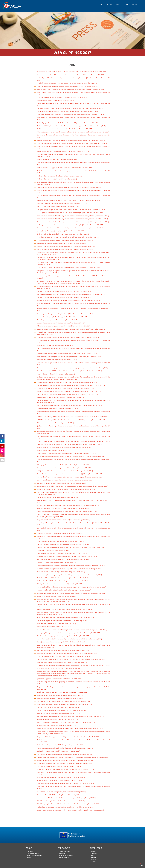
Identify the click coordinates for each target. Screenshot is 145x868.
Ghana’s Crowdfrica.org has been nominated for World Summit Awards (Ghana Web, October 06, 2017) (69, 391)
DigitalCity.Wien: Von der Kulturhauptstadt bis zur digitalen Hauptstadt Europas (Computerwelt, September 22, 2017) (73, 441)
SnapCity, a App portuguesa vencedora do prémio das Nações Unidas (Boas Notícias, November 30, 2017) (70, 115)
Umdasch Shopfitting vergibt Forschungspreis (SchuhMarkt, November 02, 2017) (62, 317)
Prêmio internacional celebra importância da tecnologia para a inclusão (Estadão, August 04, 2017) (68, 512)
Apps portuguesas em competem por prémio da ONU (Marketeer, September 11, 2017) (64, 468)
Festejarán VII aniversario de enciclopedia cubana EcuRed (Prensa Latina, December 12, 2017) (67, 83)
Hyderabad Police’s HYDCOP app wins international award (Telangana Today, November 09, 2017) (68, 237)
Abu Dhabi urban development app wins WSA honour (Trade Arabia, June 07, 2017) (63, 560)
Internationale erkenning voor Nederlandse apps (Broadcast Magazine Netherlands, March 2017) (67, 653)
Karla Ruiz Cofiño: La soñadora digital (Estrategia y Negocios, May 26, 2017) (61, 572)
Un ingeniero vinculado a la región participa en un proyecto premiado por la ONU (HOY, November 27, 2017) (71, 140)
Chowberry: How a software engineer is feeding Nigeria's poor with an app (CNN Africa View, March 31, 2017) (71, 659)
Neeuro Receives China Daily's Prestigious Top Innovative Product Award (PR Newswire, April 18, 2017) (69, 639)
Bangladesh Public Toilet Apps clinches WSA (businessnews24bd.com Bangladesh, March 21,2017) (68, 737)
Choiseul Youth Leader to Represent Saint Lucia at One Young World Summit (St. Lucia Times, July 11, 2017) (71, 547)
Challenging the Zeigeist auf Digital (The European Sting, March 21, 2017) (60, 745)
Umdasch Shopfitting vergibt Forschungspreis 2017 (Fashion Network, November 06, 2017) (65, 291)
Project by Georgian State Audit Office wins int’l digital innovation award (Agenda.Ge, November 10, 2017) (70, 228)
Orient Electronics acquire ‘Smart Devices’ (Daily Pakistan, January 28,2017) (61, 801)
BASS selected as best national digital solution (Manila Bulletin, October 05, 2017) (62, 397)
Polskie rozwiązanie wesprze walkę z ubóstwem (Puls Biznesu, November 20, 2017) (63, 151)
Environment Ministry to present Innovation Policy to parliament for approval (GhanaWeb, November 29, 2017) (71, 126)
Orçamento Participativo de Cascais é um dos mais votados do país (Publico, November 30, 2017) (68, 112)
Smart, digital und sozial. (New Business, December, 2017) (55, 100)
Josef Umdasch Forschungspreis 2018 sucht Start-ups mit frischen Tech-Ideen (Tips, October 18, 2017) (69, 357)
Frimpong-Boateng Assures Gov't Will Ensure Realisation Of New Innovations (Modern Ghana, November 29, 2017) (73, 132)
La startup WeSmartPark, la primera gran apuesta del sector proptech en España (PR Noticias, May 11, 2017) (71, 593)
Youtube (94, 857)
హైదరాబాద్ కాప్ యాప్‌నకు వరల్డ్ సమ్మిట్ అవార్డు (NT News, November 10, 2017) (60, 231)
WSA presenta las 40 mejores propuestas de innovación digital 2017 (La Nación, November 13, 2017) (69, 200)
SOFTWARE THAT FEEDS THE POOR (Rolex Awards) (54, 627)
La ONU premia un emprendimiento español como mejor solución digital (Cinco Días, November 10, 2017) (70, 213)
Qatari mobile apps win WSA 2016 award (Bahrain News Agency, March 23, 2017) (62, 692)
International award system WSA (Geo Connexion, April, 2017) (56, 624)
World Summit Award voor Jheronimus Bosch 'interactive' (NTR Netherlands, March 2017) (65, 656)
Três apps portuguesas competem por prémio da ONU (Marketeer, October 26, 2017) (63, 326)
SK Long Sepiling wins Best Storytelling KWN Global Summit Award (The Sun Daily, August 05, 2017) (68, 506)
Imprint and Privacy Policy (35, 855)
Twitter (93, 855)
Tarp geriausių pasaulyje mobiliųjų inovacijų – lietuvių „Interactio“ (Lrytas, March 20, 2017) (65, 748)
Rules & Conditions (33, 853)
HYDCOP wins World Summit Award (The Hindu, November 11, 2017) (59, 207)
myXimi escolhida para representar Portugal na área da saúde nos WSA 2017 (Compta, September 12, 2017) (71, 457)
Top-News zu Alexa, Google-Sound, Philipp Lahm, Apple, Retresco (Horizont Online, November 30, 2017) (70, 109)
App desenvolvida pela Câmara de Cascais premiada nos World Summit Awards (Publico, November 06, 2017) (71, 294)
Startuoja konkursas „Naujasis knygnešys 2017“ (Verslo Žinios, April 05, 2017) (61, 642)
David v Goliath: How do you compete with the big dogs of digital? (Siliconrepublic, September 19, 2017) (69, 444)
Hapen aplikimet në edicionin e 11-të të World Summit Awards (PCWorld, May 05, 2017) (64, 609)
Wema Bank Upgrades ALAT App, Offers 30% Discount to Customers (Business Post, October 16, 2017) (69, 371)
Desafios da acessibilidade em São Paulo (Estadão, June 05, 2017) (58, 563)
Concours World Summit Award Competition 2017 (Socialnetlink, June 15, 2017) (62, 553)
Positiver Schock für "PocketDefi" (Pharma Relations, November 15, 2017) (60, 176)
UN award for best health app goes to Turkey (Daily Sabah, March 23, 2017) (61, 695)
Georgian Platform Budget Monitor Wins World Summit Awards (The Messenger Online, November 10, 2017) (71, 210)
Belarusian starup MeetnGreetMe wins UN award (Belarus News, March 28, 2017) (62, 662)
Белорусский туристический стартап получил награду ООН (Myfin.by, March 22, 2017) (65, 704)
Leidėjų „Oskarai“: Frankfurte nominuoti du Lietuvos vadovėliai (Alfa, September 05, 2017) (65, 471)
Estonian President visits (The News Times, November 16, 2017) (57, 160)
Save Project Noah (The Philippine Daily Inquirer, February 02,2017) (58, 795)
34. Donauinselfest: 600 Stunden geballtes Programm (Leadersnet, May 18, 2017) (62, 581)
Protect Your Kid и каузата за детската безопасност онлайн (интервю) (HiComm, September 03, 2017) (70, 474)
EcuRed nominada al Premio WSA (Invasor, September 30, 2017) (57, 409)
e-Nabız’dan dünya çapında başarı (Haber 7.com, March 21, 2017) (58, 719)
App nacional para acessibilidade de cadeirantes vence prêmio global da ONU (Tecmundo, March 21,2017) (70, 716)
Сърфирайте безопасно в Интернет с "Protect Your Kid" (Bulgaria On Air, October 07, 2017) (66, 388)
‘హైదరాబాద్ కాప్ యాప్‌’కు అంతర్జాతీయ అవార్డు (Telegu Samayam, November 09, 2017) (63, 234)
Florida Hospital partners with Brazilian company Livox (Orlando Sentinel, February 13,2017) (66, 769)
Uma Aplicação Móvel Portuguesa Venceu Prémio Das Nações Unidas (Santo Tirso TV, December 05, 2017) (71, 89)
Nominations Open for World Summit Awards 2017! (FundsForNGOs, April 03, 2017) (63, 650)
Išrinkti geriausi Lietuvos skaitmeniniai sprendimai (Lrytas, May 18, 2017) (60, 584)
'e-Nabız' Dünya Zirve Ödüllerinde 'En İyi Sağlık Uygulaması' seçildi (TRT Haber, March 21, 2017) (67, 722)
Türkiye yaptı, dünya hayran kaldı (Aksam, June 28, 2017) (55, 550)
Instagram (94, 860)
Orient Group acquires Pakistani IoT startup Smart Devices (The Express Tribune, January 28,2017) (68, 804)
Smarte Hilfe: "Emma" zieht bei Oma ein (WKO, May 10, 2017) (56, 596)
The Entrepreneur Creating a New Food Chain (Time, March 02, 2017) (59, 766)
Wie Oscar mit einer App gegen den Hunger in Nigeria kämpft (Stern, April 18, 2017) (63, 636)
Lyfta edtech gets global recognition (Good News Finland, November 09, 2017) (61, 243)
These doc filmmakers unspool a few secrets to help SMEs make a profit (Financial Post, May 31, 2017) (69, 569)
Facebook (94, 853)
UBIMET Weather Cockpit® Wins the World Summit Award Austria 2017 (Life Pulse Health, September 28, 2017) (72, 417)
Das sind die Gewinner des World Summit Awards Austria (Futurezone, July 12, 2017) (64, 544)
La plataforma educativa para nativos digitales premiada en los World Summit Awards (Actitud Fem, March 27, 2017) (73, 665)
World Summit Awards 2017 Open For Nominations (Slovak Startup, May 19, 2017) (63, 578)
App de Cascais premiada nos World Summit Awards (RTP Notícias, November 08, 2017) (65, 249)
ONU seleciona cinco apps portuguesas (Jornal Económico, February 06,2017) (61, 792)
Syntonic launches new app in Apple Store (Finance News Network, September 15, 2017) (65, 447)
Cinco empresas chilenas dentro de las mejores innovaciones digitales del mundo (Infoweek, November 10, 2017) (72, 219)
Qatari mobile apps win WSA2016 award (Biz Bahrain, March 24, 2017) (59, 679)
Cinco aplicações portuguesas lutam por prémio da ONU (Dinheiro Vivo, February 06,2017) (65, 784)
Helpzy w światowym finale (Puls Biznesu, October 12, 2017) (56, 374)
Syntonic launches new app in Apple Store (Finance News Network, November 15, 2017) (65, 168)
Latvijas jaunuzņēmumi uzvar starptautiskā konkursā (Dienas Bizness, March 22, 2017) (64, 701)
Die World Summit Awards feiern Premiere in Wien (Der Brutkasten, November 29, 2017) (65, 129)
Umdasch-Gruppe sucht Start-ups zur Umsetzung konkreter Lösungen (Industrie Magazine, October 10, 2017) (71, 385)
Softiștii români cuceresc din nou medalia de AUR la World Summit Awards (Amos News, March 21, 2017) (70, 729)
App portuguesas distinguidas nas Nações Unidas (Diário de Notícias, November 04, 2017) (65, 314)
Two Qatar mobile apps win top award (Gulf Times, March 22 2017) (58, 707)
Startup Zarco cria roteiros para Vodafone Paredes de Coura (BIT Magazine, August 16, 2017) (66, 489)
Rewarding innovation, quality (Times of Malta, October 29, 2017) (57, 320)
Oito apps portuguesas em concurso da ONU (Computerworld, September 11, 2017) (63, 465)
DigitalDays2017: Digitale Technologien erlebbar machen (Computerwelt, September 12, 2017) (66, 454)
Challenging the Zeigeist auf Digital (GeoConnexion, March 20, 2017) (58, 751)
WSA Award (63, 853)
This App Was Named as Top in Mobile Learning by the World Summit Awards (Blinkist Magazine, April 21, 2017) (72, 630)
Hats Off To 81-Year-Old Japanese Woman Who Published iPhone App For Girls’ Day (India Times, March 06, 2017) (73, 757)
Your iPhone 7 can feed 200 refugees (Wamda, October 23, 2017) (57, 345)
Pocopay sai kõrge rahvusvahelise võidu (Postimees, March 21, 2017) (59, 713)
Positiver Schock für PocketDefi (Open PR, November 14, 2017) (57, 179)
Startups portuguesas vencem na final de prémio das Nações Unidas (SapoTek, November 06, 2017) (68, 300)
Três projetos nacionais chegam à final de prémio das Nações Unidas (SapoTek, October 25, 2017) (68, 337)
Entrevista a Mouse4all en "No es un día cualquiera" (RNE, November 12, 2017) (62, 204)
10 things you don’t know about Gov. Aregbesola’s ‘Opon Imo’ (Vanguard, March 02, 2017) (65, 763)
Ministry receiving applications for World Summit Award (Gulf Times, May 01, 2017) (63, 621)
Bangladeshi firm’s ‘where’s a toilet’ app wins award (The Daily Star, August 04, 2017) (63, 520)
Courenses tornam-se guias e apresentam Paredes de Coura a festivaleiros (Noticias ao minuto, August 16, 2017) (72, 486)
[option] (72, 31)
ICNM (29, 857)
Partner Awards (64, 857)
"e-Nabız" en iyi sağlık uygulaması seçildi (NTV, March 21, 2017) (57, 726)
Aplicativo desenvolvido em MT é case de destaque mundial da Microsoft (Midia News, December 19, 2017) (70, 75)
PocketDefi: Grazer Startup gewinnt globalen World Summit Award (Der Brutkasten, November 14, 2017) (69, 187)
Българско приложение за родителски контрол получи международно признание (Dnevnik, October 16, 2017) (72, 368)
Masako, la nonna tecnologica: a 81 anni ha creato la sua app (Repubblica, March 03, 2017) (66, 760)
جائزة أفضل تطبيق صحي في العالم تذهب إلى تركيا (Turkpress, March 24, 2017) (61, 668)
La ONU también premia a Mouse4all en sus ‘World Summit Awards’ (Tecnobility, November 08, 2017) (69, 268)
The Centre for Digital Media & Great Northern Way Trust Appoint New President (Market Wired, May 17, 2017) (71, 587)
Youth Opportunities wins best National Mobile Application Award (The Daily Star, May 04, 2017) (67, 618)
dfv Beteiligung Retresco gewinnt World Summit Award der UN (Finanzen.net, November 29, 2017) (68, 123)
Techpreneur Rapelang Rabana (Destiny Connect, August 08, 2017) (58, 497)
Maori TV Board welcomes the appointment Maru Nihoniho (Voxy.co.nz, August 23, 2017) (65, 480)
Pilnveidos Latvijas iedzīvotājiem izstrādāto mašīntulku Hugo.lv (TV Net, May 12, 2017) (64, 590)
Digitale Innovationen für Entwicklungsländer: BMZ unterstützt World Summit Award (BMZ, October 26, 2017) (71, 329)
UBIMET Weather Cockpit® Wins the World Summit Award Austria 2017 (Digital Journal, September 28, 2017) (71, 420)
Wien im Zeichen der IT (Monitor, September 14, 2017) (54, 450)
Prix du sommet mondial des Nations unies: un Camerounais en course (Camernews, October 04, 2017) (69, 406)
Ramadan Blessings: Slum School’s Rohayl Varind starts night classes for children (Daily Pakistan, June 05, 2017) (72, 566)
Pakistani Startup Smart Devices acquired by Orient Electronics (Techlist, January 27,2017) (65, 807)
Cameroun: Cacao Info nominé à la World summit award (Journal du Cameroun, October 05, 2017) (68, 394)
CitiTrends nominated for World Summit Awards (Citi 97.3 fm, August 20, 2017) (61, 483)
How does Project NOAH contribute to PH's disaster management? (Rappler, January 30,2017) (66, 798)
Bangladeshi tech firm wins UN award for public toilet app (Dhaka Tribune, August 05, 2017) (65, 509)
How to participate (65, 851)
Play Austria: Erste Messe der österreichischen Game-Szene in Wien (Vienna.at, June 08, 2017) (67, 557)
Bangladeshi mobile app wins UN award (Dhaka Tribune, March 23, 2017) (60, 698)
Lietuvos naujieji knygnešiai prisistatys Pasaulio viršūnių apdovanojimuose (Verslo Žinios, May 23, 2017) (69, 575)
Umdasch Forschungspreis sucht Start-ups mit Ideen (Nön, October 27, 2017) (61, 323)
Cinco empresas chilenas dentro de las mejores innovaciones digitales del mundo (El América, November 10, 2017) (73, 216)
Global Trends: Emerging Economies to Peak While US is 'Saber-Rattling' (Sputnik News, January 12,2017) (70, 810)
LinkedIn (94, 862)
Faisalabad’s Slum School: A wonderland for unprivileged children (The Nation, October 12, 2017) (67, 382)
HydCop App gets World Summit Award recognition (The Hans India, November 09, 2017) (65, 240)
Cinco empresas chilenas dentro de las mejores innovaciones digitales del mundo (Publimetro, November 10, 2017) (73, 222)
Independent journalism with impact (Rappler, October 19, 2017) (57, 360)
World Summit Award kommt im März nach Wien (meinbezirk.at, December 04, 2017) (63, 97)
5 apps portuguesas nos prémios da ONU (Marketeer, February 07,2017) (60, 781)
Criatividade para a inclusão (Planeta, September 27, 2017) (55, 423)
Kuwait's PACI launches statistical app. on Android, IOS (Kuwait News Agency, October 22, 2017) (67, 354)
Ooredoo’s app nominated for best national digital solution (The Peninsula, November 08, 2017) (67, 246)
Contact (93, 851)
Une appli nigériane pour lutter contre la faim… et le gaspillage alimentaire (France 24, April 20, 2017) (69, 633)
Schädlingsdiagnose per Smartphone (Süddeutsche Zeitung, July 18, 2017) (60, 541)
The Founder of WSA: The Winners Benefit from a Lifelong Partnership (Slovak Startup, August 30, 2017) (70, 477)
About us (30, 851)
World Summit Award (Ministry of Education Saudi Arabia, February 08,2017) (61, 778)
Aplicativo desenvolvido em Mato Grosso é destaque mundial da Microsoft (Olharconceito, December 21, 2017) (72, 72)
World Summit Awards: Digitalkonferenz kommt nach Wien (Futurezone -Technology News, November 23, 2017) (72, 143)
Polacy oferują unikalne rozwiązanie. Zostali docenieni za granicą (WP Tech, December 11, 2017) (67, 86)
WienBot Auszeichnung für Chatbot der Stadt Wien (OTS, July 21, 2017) (59, 533)
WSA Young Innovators (66, 855)
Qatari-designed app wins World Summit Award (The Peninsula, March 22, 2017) (62, 710)
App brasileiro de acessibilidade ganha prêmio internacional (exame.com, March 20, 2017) (65, 754)
